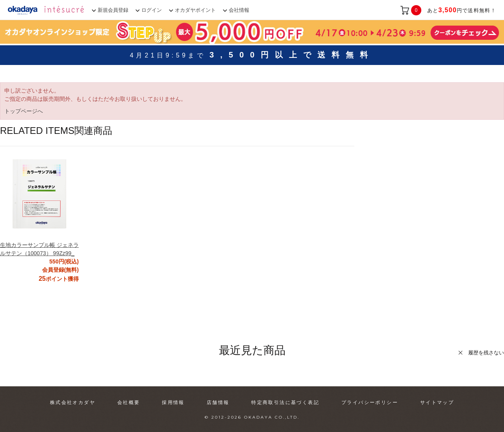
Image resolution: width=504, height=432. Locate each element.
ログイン (152, 10)
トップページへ (24, 111)
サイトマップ (437, 402)
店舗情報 (218, 402)
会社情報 (239, 10)
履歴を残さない (486, 353)
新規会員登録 (113, 10)
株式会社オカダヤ (73, 402)
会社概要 (129, 402)
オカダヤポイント (195, 10)
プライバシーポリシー (370, 402)
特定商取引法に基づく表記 (285, 402)
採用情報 (173, 402)
